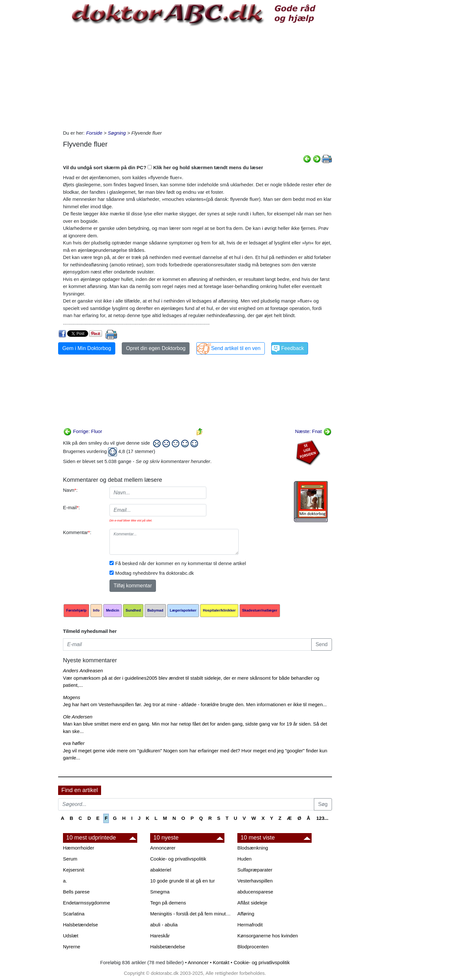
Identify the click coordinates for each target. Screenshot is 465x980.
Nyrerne (72, 947)
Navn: (70, 490)
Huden (244, 859)
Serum (70, 859)
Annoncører (163, 848)
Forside (94, 133)
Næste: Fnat (313, 431)
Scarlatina (74, 914)
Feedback (293, 348)
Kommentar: (77, 532)
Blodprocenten (253, 947)
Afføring (246, 914)
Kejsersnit (74, 870)
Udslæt (71, 936)
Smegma (160, 892)
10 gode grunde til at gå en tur (182, 881)
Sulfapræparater (255, 870)
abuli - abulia (164, 925)
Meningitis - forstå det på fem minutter (191, 914)
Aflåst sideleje (252, 903)
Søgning (117, 133)
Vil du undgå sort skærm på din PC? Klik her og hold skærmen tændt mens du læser (163, 167)
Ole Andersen (78, 717)
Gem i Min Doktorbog (87, 348)
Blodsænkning (253, 848)
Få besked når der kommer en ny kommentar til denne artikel (181, 563)
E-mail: (72, 507)
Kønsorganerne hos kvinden (268, 936)
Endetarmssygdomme (87, 903)
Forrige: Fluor (83, 431)
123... (322, 818)
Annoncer (198, 962)
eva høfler (74, 743)
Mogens (72, 697)
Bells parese (76, 892)
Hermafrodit (250, 925)
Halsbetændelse (80, 925)
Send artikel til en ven (236, 348)
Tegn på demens (168, 903)
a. (65, 881)
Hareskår (160, 936)
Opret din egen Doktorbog (156, 348)
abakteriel (161, 870)
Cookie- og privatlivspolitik (178, 859)
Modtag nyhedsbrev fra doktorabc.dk (155, 573)
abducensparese (255, 892)
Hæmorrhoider (79, 848)
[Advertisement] (197, 78)
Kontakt (221, 962)
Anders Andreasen (83, 671)
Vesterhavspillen (255, 881)
